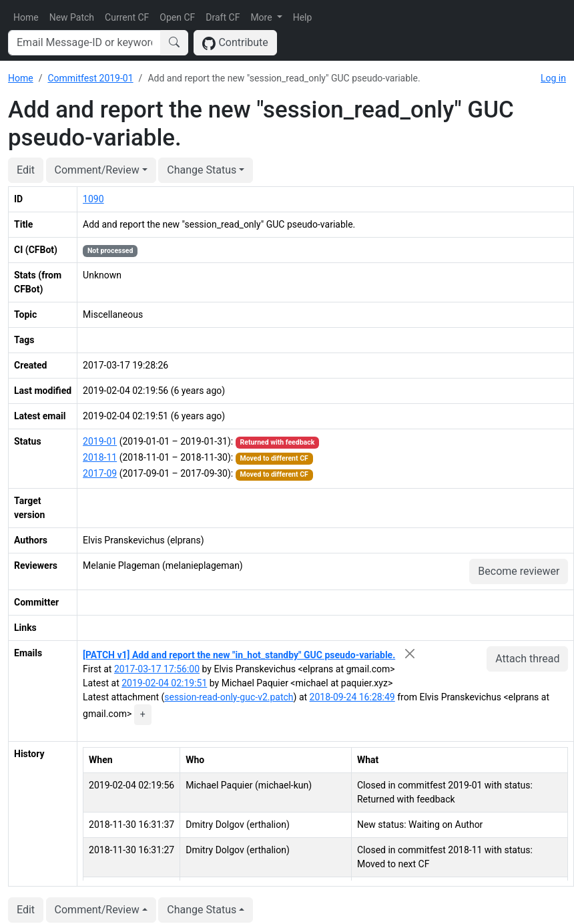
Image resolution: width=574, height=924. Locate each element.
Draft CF (223, 17)
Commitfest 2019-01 (90, 78)
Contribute (235, 43)
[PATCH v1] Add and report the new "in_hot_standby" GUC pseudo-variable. (239, 655)
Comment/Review (97, 170)
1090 (93, 199)
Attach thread (527, 659)
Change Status (202, 170)
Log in (553, 78)
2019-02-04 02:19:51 (164, 683)
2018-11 (100, 457)
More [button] (262, 17)
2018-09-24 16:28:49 (352, 697)
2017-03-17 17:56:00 (157, 669)
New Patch (72, 17)
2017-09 (100, 473)
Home (26, 17)
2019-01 (100, 441)
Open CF (177, 17)
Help (303, 17)
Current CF (127, 17)
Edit (26, 170)
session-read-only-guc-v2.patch (229, 697)
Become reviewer (519, 571)
